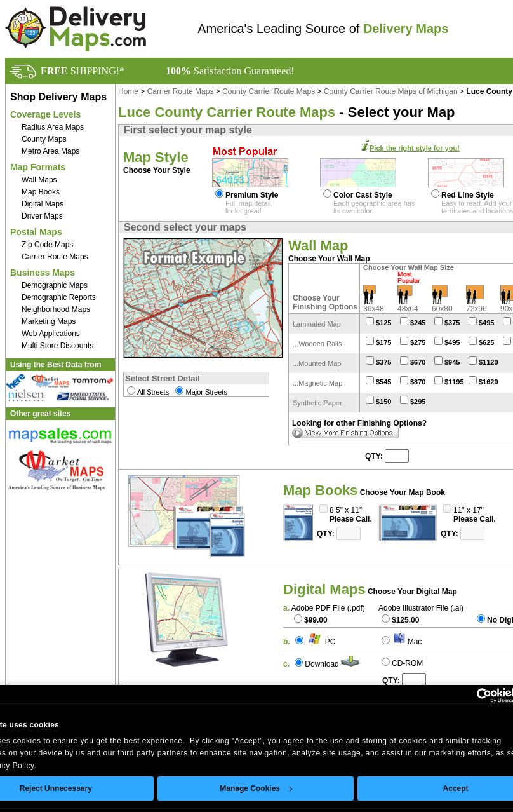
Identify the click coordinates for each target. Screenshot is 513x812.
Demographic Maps (55, 285)
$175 (383, 342)
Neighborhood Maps (56, 309)
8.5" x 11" (346, 510)
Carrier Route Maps (55, 257)
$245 (418, 323)
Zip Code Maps (47, 245)
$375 (452, 323)
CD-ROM (407, 663)
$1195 (454, 382)
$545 (383, 382)
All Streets (153, 392)
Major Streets (206, 392)
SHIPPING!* (83, 71)
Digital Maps (43, 204)
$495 (486, 323)
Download (322, 664)
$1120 (489, 362)
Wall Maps (39, 180)
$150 (383, 402)
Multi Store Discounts (57, 346)
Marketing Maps (49, 321)
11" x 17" (469, 510)
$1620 (489, 382)
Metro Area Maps (50, 151)
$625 (486, 342)
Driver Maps (42, 216)
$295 (418, 402)
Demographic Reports (59, 297)
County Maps (44, 139)
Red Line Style (468, 195)
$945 (452, 362)
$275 (418, 342)
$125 (383, 323)
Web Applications (51, 334)
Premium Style (252, 195)
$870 (418, 382)
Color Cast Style (363, 195)
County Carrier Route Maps (269, 91)
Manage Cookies (256, 788)
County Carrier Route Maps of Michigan (391, 91)
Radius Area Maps (53, 127)
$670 (418, 362)
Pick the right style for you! (415, 148)
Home (128, 91)
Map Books (41, 192)
